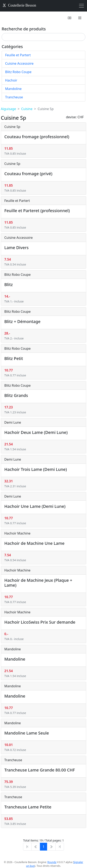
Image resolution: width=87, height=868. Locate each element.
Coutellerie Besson (19, 5)
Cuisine (27, 109)
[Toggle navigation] (81, 6)
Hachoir (11, 80)
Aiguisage (8, 109)
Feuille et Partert (18, 55)
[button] (70, 18)
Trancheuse (14, 97)
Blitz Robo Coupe (18, 72)
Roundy (52, 862)
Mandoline (13, 89)
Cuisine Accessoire (19, 63)
